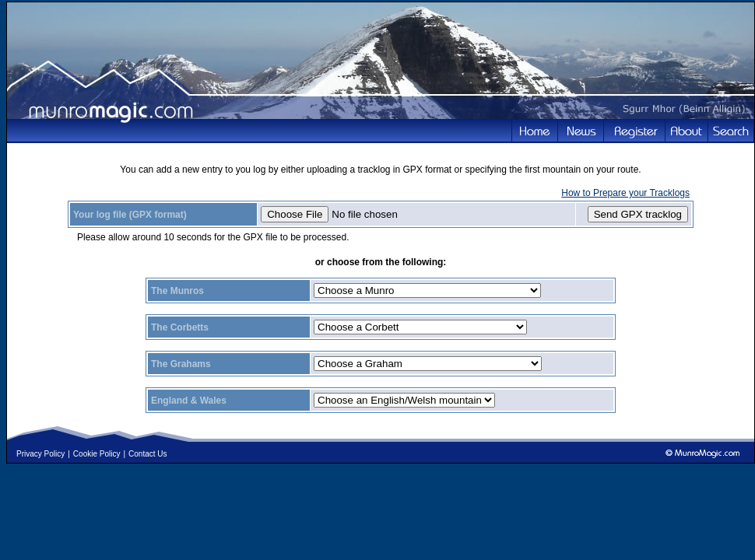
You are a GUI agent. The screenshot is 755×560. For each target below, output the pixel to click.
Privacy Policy (40, 454)
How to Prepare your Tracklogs (625, 193)
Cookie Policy (97, 454)
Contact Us (147, 454)
